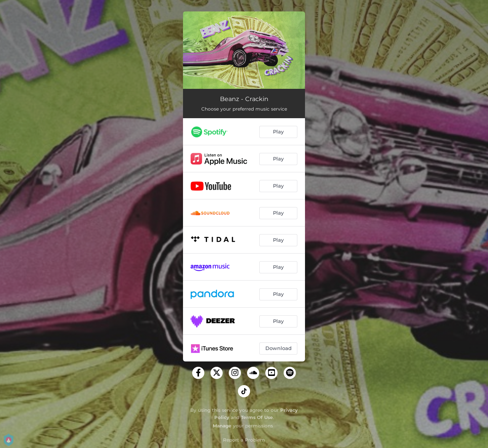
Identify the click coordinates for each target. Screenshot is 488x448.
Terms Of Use (257, 417)
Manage (222, 426)
